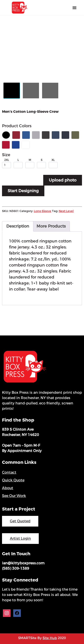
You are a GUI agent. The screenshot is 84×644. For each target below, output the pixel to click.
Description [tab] (18, 226)
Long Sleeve (43, 211)
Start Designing (23, 191)
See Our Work (14, 496)
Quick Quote (13, 480)
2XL (7, 160)
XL (53, 160)
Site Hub (50, 638)
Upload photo (63, 180)
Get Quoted (20, 521)
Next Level (66, 211)
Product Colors (17, 126)
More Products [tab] (51, 226)
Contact (9, 472)
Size (6, 155)
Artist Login (20, 538)
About (8, 488)
